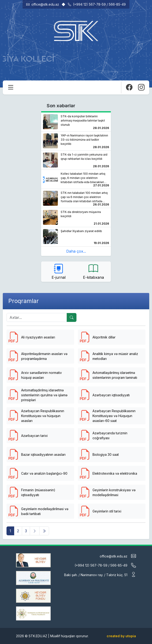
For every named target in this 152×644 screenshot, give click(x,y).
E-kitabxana (93, 271)
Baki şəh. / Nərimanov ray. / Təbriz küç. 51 (100, 574)
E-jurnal (59, 271)
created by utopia (121, 636)
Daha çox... (76, 251)
